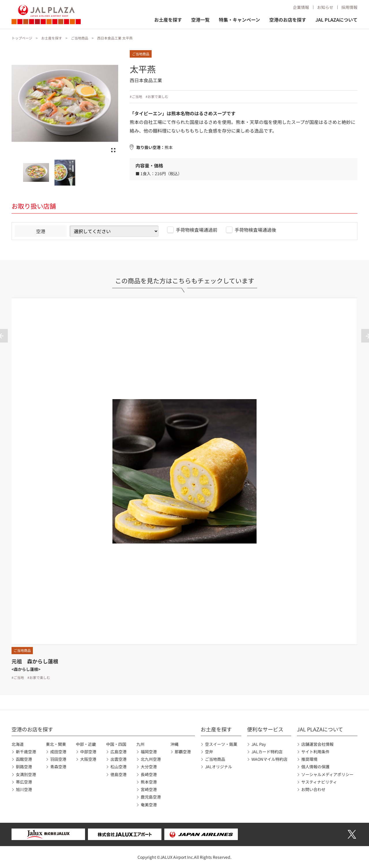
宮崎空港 (149, 789)
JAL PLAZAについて (336, 20)
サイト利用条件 (315, 752)
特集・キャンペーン (239, 20)
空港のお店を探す (288, 20)
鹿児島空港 (151, 797)
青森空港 (58, 767)
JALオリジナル (219, 767)
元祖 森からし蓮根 (35, 661)
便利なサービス (265, 729)
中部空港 (88, 752)
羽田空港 (58, 759)
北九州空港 (151, 759)
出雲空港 (118, 759)
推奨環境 (309, 759)
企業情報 (301, 7)
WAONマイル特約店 (269, 759)
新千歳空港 (26, 752)
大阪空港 (88, 759)
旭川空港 (24, 789)
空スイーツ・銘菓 (221, 744)
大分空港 (149, 767)
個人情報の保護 (315, 767)
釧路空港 (24, 767)
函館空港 (24, 759)
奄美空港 (149, 805)
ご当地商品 (80, 38)
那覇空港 (183, 752)
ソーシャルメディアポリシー (327, 774)
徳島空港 (118, 774)
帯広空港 (24, 782)
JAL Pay (259, 744)
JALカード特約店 (267, 752)
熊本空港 (149, 782)
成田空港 (58, 752)
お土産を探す (168, 20)
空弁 (209, 752)
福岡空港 (149, 752)
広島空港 (118, 752)
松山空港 (118, 767)
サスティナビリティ (319, 782)
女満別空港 (26, 774)
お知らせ (325, 7)
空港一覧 (200, 20)
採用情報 (349, 7)
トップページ (22, 38)
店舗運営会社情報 (317, 744)
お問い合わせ (313, 789)
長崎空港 (149, 774)
